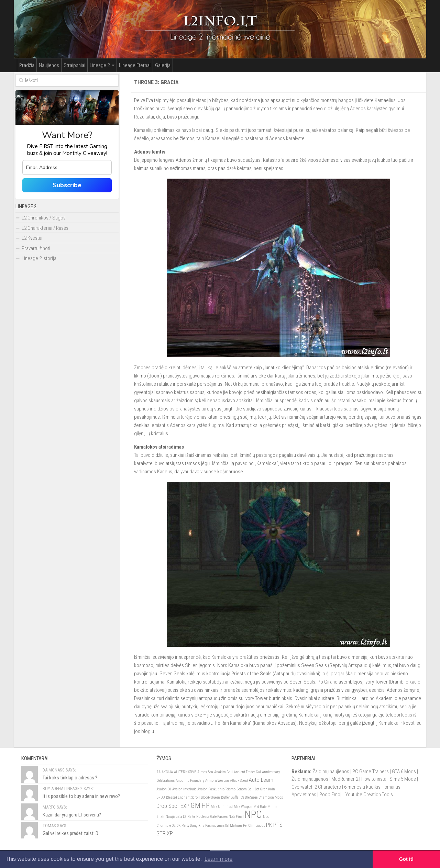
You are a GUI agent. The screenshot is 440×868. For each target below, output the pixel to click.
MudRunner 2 (345, 779)
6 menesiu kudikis (362, 787)
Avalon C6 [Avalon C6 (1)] (164, 789)
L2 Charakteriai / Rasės (45, 228)
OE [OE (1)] (174, 826)
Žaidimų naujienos (331, 771)
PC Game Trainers (371, 771)
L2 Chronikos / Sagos (44, 218)
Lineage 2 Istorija (39, 258)
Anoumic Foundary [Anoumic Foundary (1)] (190, 781)
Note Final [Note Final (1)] (236, 817)
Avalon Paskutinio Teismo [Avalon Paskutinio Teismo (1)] (216, 789)
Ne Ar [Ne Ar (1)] (191, 817)
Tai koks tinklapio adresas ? (70, 778)
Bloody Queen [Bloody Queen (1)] (210, 797)
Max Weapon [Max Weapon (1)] (243, 807)
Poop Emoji (331, 794)
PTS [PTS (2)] (278, 825)
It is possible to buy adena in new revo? (81, 796)
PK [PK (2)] (269, 825)
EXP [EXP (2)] (185, 806)
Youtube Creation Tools (369, 794)
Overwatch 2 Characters (316, 787)
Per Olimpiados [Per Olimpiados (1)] (254, 826)
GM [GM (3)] (195, 805)
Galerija (163, 65)
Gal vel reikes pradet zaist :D (70, 833)
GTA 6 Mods (404, 771)
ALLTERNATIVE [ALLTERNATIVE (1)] (185, 772)
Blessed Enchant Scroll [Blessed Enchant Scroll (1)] (183, 797)
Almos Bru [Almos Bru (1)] (205, 772)
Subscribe (67, 185)
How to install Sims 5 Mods (389, 779)
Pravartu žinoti (36, 248)
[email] (67, 167)
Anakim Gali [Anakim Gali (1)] (223, 772)
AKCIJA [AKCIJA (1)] (167, 772)
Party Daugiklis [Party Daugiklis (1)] (193, 826)
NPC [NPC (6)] (253, 814)
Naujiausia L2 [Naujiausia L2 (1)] (176, 817)
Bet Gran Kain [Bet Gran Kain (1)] (265, 789)
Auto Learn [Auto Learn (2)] (261, 780)
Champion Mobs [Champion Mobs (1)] (271, 797)
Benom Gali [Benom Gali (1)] (245, 789)
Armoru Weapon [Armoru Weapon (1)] (217, 781)
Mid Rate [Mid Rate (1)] (260, 807)
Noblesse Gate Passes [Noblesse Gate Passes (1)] (212, 817)
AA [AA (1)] (158, 772)
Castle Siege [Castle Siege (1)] (249, 797)
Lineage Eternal (135, 65)
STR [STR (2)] (161, 833)
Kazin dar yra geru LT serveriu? (72, 815)
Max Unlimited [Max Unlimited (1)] (222, 807)
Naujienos (49, 65)
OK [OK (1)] (179, 826)
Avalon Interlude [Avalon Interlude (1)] (184, 789)
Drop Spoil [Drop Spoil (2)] (168, 806)
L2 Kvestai (32, 238)
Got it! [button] (406, 859)
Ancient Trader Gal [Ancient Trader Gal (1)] (247, 772)
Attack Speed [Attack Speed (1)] (239, 781)
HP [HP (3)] (206, 805)
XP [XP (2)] (170, 833)
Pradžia (27, 65)
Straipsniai (74, 65)
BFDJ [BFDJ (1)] (161, 797)
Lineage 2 (100, 65)
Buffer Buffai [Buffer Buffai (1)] (230, 797)
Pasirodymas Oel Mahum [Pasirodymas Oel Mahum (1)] (224, 826)
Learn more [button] (219, 859)
